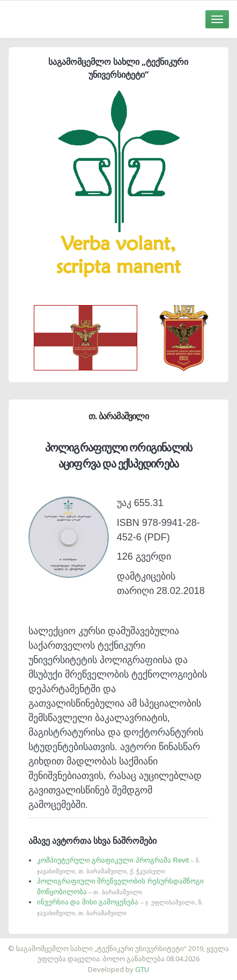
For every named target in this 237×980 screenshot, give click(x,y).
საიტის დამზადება (150, 943)
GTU (142, 969)
